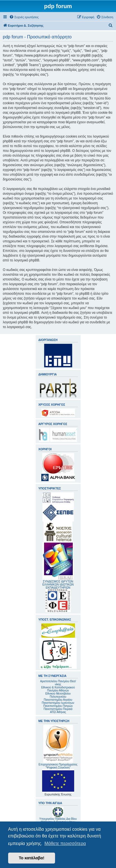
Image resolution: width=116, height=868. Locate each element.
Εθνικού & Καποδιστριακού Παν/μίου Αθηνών (58, 689)
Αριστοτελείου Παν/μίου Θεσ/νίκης (58, 683)
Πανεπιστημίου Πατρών (58, 706)
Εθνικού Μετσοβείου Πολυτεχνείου (58, 695)
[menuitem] (24, 17)
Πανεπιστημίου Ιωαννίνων (58, 703)
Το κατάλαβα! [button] (32, 858)
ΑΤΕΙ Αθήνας (58, 712)
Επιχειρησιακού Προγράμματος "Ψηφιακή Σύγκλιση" (58, 747)
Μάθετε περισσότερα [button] (65, 843)
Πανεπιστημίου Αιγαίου (58, 700)
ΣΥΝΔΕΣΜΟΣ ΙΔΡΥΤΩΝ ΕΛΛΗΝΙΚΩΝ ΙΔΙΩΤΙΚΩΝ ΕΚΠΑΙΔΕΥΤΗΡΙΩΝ (58, 585)
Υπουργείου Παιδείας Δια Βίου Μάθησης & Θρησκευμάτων (58, 820)
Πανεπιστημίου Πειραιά (58, 709)
